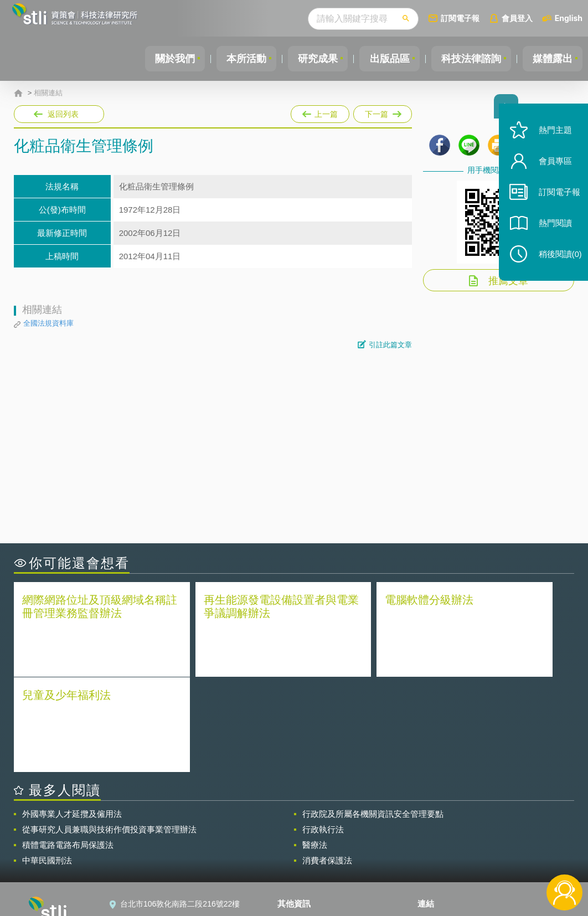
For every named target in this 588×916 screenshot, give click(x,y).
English (569, 18)
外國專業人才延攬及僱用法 (72, 717)
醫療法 (315, 748)
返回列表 (63, 114)
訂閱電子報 (460, 18)
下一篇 (382, 112)
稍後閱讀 (555, 264)
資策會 (436, 824)
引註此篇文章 (390, 345)
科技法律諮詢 (468, 59)
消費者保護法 (327, 764)
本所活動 (237, 59)
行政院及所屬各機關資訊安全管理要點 (373, 717)
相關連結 (48, 93)
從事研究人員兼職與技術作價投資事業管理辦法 (109, 733)
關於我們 (163, 59)
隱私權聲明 (303, 824)
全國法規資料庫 (48, 323)
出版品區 (384, 59)
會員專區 (550, 171)
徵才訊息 (300, 840)
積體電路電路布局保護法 (68, 748)
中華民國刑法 (47, 764)
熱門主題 (550, 140)
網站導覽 (300, 871)
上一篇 (320, 112)
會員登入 (517, 18)
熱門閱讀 (550, 233)
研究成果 (311, 59)
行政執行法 (323, 733)
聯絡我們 (300, 855)
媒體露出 (551, 59)
